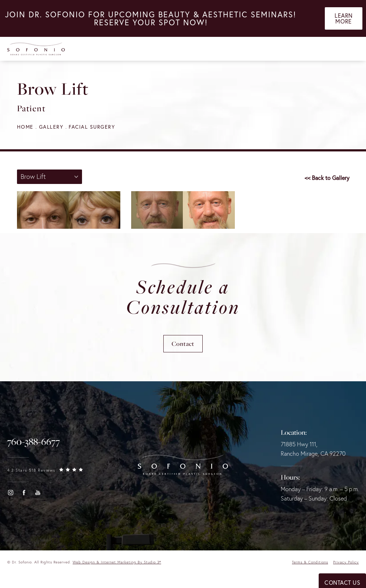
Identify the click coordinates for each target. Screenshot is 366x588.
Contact (183, 344)
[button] (10, 493)
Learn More (344, 18)
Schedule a (183, 297)
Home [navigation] (25, 127)
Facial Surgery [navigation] (92, 127)
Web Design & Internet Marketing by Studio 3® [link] (117, 562)
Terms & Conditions (310, 562)
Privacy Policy (346, 562)
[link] (34, 442)
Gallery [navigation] (51, 127)
